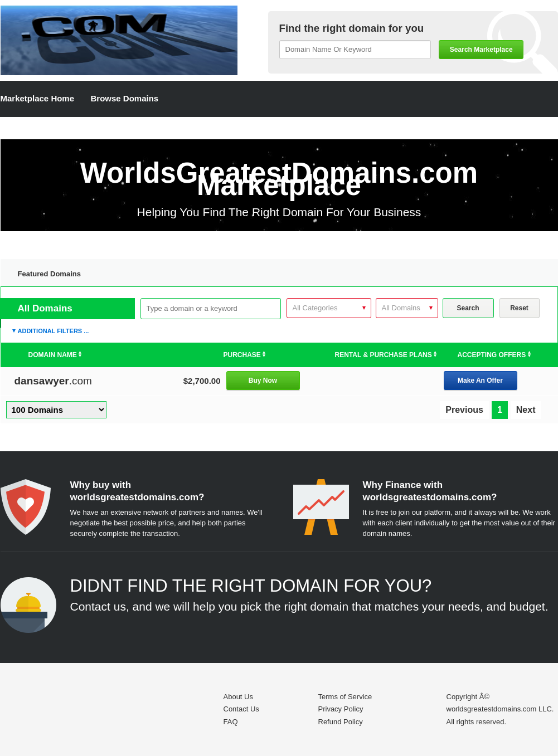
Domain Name (55, 355)
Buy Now (263, 381)
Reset (519, 308)
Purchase (245, 355)
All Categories (315, 308)
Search (468, 308)
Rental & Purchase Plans (386, 355)
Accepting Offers (494, 355)
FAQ (231, 722)
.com (53, 381)
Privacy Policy (341, 709)
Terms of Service (345, 697)
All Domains (401, 308)
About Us (238, 697)
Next (526, 410)
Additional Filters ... (54, 331)
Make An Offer (480, 381)
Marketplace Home (38, 98)
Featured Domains (49, 274)
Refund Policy (341, 722)
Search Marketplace (481, 50)
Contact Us (241, 709)
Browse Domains (125, 98)
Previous (464, 410)
